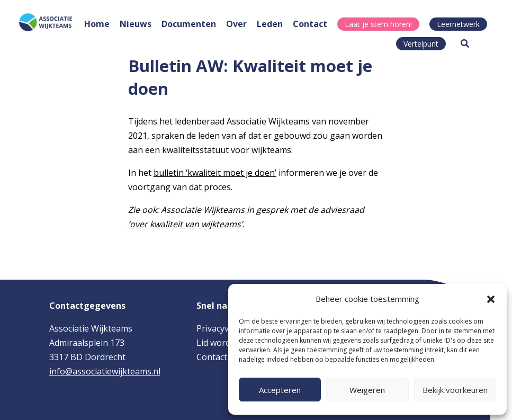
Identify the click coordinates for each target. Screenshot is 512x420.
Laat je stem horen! (378, 24)
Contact (310, 24)
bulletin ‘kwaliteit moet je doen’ (215, 173)
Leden (270, 24)
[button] (491, 299)
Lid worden (218, 343)
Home (97, 24)
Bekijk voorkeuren (455, 390)
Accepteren (280, 390)
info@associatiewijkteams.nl (105, 371)
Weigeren (367, 390)
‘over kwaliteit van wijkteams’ (185, 224)
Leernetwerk (458, 24)
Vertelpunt (421, 44)
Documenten (189, 24)
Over (236, 24)
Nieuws (136, 24)
